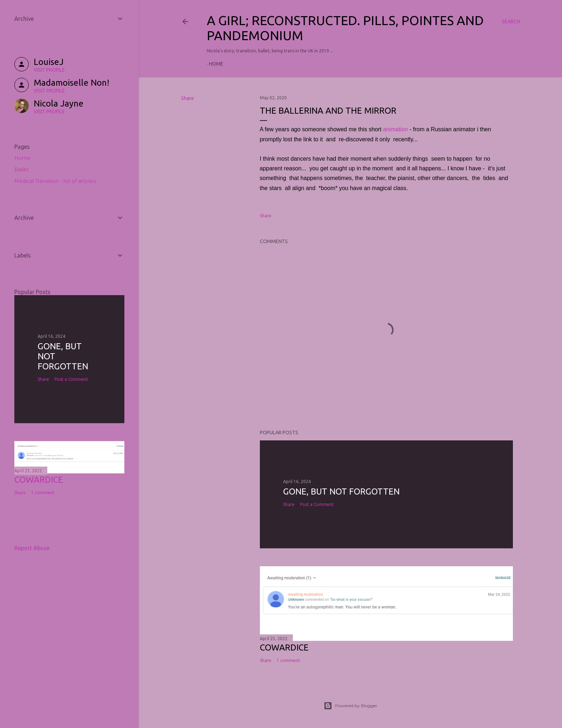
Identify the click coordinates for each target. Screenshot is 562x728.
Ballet (22, 170)
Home (216, 64)
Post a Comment (317, 504)
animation (396, 129)
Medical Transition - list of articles (55, 181)
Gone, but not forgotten (341, 491)
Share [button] (187, 98)
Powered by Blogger (351, 706)
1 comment (288, 660)
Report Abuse (32, 548)
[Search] (511, 22)
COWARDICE (284, 647)
